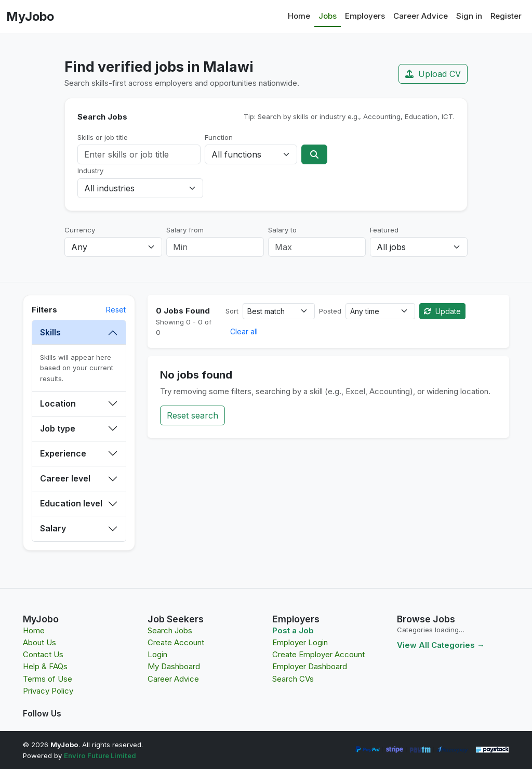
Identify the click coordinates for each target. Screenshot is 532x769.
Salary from (185, 230)
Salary (53, 528)
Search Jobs (170, 630)
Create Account (176, 642)
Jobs (328, 16)
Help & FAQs (45, 666)
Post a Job (293, 630)
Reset (116, 310)
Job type (58, 428)
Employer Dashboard (310, 666)
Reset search (192, 415)
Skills (50, 332)
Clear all (244, 331)
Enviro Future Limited (100, 755)
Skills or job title (103, 137)
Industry (90, 171)
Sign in (469, 16)
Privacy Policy (48, 691)
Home (299, 16)
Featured (384, 230)
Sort (232, 311)
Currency (80, 230)
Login (157, 654)
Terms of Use (48, 679)
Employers (365, 16)
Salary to (282, 230)
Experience (63, 453)
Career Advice (421, 16)
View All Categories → (441, 645)
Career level (65, 478)
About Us (39, 642)
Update (442, 311)
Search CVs (293, 679)
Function (219, 137)
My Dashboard (174, 666)
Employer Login (300, 642)
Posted (330, 311)
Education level (71, 503)
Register (506, 16)
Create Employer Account (318, 654)
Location (58, 403)
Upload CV (433, 74)
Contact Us (43, 654)
